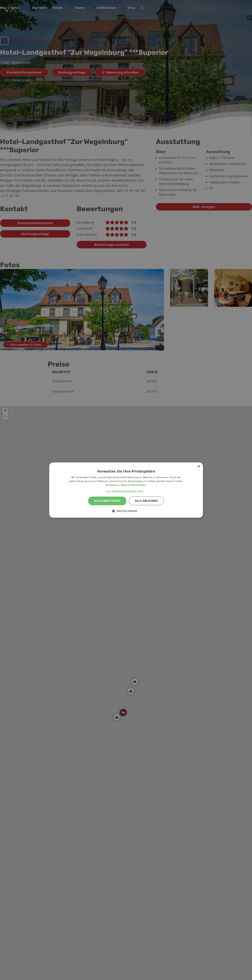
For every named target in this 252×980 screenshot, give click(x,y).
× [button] (199, 466)
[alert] (126, 490)
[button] (126, 492)
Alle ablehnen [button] (146, 501)
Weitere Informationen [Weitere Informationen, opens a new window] (133, 485)
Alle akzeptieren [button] (107, 501)
